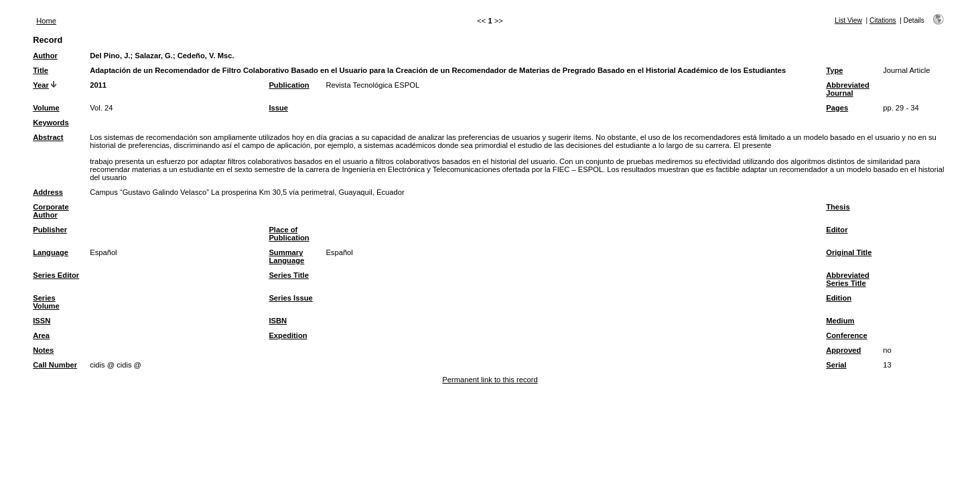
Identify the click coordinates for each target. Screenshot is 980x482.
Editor (837, 230)
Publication (289, 85)
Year (41, 85)
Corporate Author (51, 211)
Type (834, 70)
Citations (883, 20)
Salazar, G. (154, 56)
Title (41, 70)
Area (41, 335)
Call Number (55, 365)
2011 (98, 85)
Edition (839, 298)
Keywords (51, 123)
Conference (847, 335)
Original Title (849, 252)
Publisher (50, 230)
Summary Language (286, 256)
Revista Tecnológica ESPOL (372, 85)
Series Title (289, 275)
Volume (46, 108)
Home (46, 21)
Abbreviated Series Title (848, 279)
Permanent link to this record (490, 380)
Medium (840, 321)
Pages (837, 108)
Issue (278, 108)
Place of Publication (289, 234)
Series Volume (46, 302)
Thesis (838, 207)
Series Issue (290, 298)
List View (848, 20)
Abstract (48, 137)
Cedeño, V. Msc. (206, 56)
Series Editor (56, 275)
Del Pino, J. (110, 56)
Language (51, 252)
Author (45, 56)
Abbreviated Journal (848, 89)
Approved (843, 350)
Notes (43, 350)
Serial (836, 365)
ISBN (278, 321)
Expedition (288, 335)
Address (48, 192)
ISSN (42, 321)
